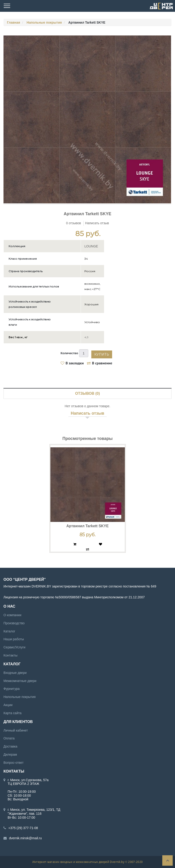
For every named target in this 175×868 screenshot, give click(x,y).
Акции (8, 705)
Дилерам (10, 754)
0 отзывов (74, 223)
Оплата (9, 738)
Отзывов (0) (87, 393)
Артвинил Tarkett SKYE (87, 526)
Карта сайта (12, 713)
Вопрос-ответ (14, 762)
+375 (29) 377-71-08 (23, 828)
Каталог (9, 631)
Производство (14, 623)
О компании (12, 615)
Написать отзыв (97, 223)
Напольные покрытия (44, 22)
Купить (102, 354)
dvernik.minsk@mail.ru (25, 838)
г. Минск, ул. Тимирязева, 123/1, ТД (34, 810)
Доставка (10, 746)
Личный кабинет (16, 730)
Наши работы (14, 639)
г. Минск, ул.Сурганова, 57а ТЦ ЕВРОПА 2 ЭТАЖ (28, 782)
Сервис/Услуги (14, 647)
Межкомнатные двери (20, 681)
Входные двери (15, 672)
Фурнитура (12, 689)
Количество (69, 353)
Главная (14, 22)
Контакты (10, 655)
